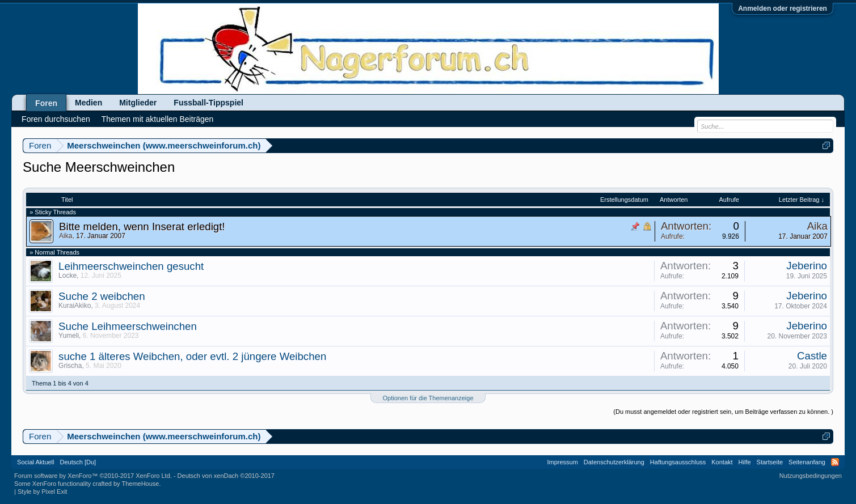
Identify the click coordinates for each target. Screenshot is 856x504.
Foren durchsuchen (56, 119)
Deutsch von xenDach (226, 476)
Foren (46, 103)
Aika (66, 236)
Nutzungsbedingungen (811, 476)
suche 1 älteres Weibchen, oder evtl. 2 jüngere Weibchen (192, 356)
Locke (68, 276)
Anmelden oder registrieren (783, 9)
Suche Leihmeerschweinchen (128, 326)
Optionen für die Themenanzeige (428, 398)
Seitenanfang (807, 462)
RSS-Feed (835, 462)
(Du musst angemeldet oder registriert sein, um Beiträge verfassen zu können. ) (723, 412)
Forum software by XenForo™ (93, 476)
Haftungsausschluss (678, 462)
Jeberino (807, 266)
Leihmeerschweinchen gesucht (131, 266)
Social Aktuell (35, 462)
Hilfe (745, 462)
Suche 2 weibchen (102, 296)
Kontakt (722, 462)
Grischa (70, 366)
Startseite (770, 462)
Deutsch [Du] (78, 462)
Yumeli (69, 336)
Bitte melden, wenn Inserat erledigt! (142, 226)
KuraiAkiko (75, 306)
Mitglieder (138, 103)
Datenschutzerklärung (614, 462)
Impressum (562, 462)
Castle (812, 356)
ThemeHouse (140, 484)
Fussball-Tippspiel (208, 103)
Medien (88, 103)
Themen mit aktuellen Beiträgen (158, 119)
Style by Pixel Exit (42, 492)
